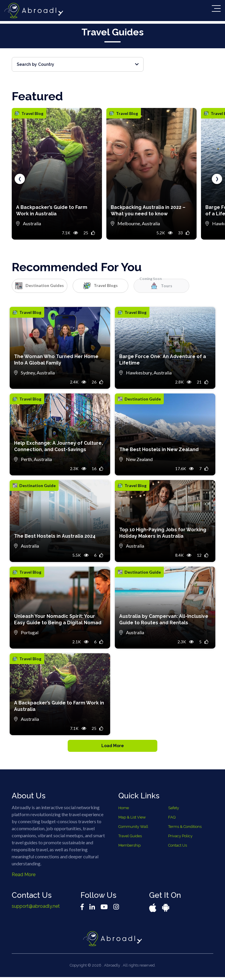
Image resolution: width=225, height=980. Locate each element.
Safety (174, 810)
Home (124, 810)
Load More (112, 747)
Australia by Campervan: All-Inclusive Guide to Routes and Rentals (164, 619)
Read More (24, 877)
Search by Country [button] (78, 64)
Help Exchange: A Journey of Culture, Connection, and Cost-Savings (58, 446)
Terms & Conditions (185, 829)
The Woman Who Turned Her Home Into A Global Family (56, 360)
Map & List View (132, 820)
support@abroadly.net (36, 909)
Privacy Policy (180, 839)
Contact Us (178, 848)
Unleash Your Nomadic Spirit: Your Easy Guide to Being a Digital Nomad (58, 619)
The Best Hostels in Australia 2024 (55, 536)
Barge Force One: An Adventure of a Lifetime (163, 360)
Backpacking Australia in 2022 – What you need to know (148, 210)
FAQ (172, 820)
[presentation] (20, 179)
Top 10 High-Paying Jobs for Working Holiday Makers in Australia (163, 533)
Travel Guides (130, 839)
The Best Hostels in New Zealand (159, 449)
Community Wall (133, 829)
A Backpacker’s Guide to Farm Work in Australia (52, 210)
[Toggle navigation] (216, 8)
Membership (129, 848)
